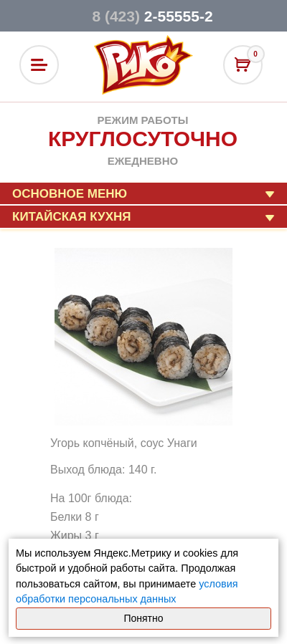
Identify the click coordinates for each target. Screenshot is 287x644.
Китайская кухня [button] (71, 217)
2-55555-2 (152, 16)
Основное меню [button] (70, 194)
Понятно (143, 618)
